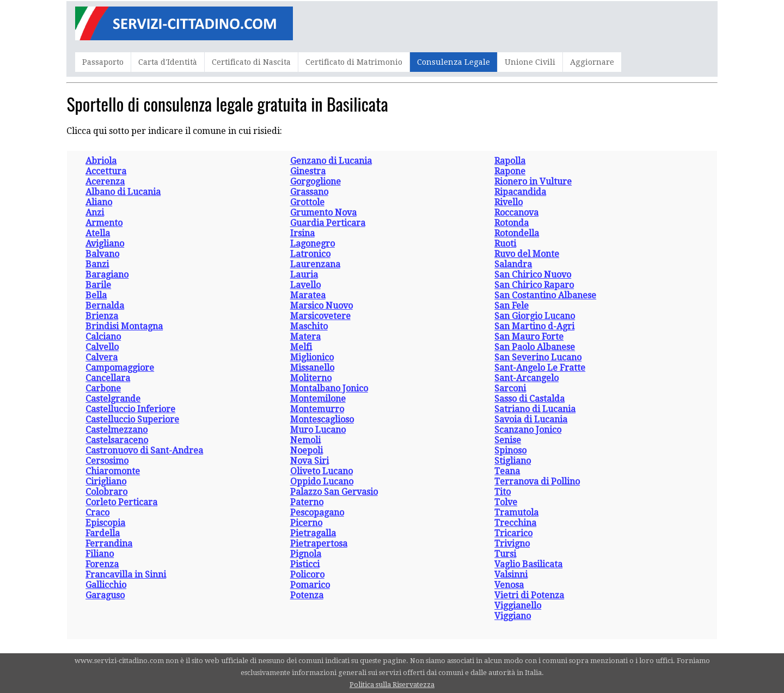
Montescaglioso (322, 419)
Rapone (510, 171)
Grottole (307, 202)
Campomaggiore (120, 368)
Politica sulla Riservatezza (392, 685)
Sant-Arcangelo (526, 378)
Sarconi (510, 388)
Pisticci (305, 564)
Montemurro (317, 409)
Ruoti (505, 244)
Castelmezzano (117, 430)
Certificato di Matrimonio (354, 62)
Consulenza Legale (454, 62)
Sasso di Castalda (529, 399)
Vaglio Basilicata (528, 564)
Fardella (103, 533)
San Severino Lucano (538, 357)
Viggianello (518, 606)
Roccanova (516, 213)
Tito (503, 492)
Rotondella (517, 233)
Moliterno (311, 378)
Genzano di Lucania (331, 161)
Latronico (310, 254)
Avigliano (105, 244)
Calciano (103, 337)
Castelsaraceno (117, 440)
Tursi (505, 554)
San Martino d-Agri (534, 326)
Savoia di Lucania (531, 419)
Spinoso (510, 450)
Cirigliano (106, 482)
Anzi (95, 213)
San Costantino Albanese (545, 295)
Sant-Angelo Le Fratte (540, 368)
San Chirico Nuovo (533, 275)
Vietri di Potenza (529, 595)
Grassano (309, 192)
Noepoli (307, 450)
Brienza (102, 316)
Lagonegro (313, 244)
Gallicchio (106, 585)
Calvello (102, 347)
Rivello (509, 202)
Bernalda (105, 306)
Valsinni (511, 575)
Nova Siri (310, 461)
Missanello (312, 368)
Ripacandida (520, 192)
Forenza (102, 564)
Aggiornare (592, 62)
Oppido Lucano (322, 482)
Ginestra (308, 171)
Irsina (302, 233)
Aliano (99, 202)
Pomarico (310, 585)
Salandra (513, 264)
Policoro (307, 575)
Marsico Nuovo (321, 306)
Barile (98, 285)
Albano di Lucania (123, 192)
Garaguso (105, 595)
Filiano (100, 554)
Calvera (102, 357)
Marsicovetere (320, 316)
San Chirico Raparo (534, 285)
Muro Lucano (318, 430)
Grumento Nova (323, 213)
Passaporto (103, 62)
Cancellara (108, 378)
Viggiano (513, 616)
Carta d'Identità (168, 62)
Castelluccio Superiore (132, 419)
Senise (508, 440)
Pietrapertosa (319, 544)
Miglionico (312, 357)
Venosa (509, 585)
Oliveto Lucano (321, 471)
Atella (98, 233)
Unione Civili (530, 62)
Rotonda (512, 223)
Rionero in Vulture (533, 182)
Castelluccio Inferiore (130, 409)
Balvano (102, 254)
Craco (97, 513)
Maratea (308, 295)
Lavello (305, 285)
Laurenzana (315, 264)
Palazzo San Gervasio (334, 492)
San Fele (512, 306)
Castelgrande (113, 399)
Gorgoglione (316, 182)
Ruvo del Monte (527, 254)
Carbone (103, 388)
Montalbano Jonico (329, 388)
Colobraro (106, 492)
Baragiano (107, 275)
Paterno (307, 502)
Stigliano (513, 461)
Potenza (307, 595)
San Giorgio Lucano (535, 316)
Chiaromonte (113, 471)
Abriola (101, 161)
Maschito (309, 326)
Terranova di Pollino (537, 482)
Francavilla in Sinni (126, 575)
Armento (104, 223)
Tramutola (516, 513)
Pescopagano (317, 513)
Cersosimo (107, 461)
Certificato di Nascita (251, 62)
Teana (507, 471)
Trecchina (515, 523)
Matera (305, 337)
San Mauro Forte (529, 337)
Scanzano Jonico (528, 430)
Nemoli (305, 440)
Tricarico (513, 533)
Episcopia (105, 523)
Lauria (304, 275)
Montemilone (318, 399)
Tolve (506, 502)
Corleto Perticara (121, 502)
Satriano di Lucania (535, 409)
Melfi (301, 347)
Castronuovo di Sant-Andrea (144, 450)
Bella (96, 295)
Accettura (106, 171)
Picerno (306, 523)
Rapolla (510, 161)
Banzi (97, 264)
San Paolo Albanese (535, 347)
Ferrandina (109, 544)
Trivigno (512, 544)
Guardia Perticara (328, 223)
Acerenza (105, 182)
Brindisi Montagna (124, 326)
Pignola (306, 554)
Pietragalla (313, 533)
